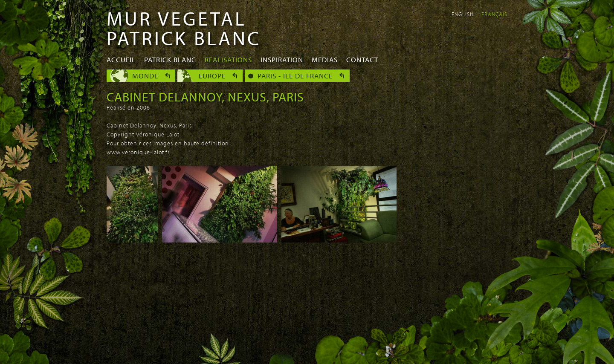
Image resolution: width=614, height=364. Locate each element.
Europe (212, 76)
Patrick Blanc (170, 59)
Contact (362, 59)
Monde (145, 76)
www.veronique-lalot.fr (138, 152)
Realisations (228, 59)
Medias (325, 59)
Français (494, 14)
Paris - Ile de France (295, 76)
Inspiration (282, 59)
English (463, 14)
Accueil (121, 59)
